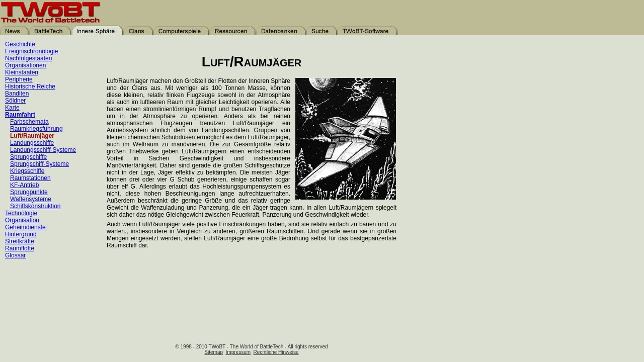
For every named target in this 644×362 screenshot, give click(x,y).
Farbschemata (29, 122)
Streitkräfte (20, 241)
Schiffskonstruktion (35, 206)
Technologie (21, 213)
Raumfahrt (20, 115)
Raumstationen (30, 178)
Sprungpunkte (29, 192)
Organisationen (25, 65)
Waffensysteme (31, 199)
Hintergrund (21, 234)
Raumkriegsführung (36, 129)
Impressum (238, 352)
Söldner (15, 101)
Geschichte (20, 44)
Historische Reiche (30, 86)
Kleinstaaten (22, 72)
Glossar (15, 255)
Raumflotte (20, 248)
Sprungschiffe (28, 157)
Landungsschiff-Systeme (43, 150)
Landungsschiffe (32, 143)
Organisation (22, 220)
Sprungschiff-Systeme (39, 164)
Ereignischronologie (31, 51)
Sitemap (214, 352)
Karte (12, 108)
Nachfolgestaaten (28, 58)
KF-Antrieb (24, 185)
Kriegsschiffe (27, 171)
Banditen (17, 94)
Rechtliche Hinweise (276, 352)
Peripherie (19, 79)
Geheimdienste (25, 227)
